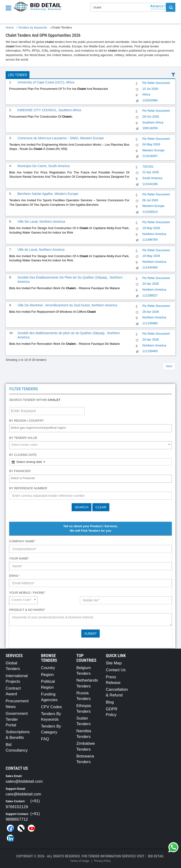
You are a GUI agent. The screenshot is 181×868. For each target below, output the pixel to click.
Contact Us (116, 670)
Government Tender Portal (17, 719)
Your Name (19, 558)
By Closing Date (23, 455)
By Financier (20, 471)
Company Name (22, 541)
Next (169, 366)
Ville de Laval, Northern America (41, 250)
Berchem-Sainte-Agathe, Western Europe (48, 194)
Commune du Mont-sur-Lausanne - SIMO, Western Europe (61, 138)
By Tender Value (23, 438)
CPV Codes (51, 707)
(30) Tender (18, 75)
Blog (110, 702)
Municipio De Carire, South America (44, 166)
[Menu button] (10, 8)
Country (48, 668)
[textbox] (92, 428)
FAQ (45, 739)
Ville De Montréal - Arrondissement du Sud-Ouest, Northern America (67, 305)
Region (47, 675)
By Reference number (28, 488)
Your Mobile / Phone (27, 593)
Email (14, 576)
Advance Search (163, 6)
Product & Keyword (27, 610)
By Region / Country (27, 421)
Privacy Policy (102, 861)
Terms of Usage (80, 861)
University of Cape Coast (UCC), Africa (46, 82)
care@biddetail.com (23, 794)
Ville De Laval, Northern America (41, 222)
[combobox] (90, 428)
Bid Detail (156, 856)
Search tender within (35, 400)
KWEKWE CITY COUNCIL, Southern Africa (49, 110)
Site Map (114, 663)
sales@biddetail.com (24, 781)
